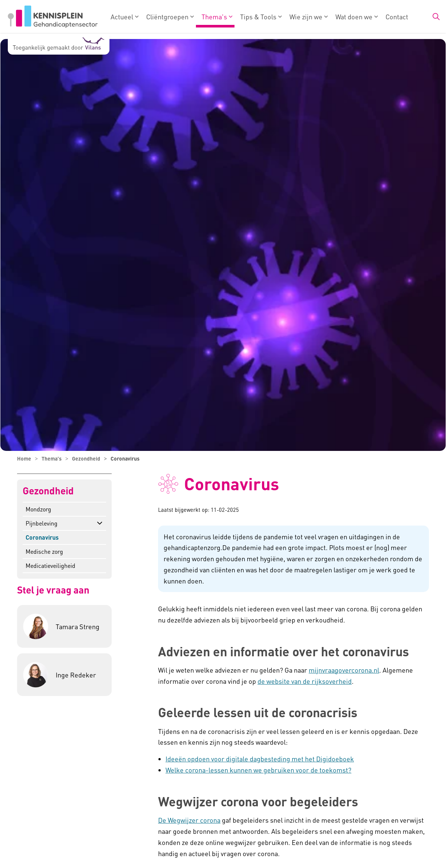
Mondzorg (38, 509)
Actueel (122, 17)
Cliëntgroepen (167, 17)
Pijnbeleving (42, 523)
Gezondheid (48, 491)
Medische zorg (44, 551)
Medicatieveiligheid (50, 565)
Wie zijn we (306, 17)
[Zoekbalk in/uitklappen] (436, 17)
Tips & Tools (258, 17)
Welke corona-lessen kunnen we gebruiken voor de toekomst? (258, 770)
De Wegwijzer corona (189, 820)
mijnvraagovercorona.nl (344, 670)
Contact (397, 17)
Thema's (214, 17)
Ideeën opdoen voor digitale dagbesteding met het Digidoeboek (260, 759)
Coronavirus (42, 537)
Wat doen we (354, 17)
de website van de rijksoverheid (305, 681)
